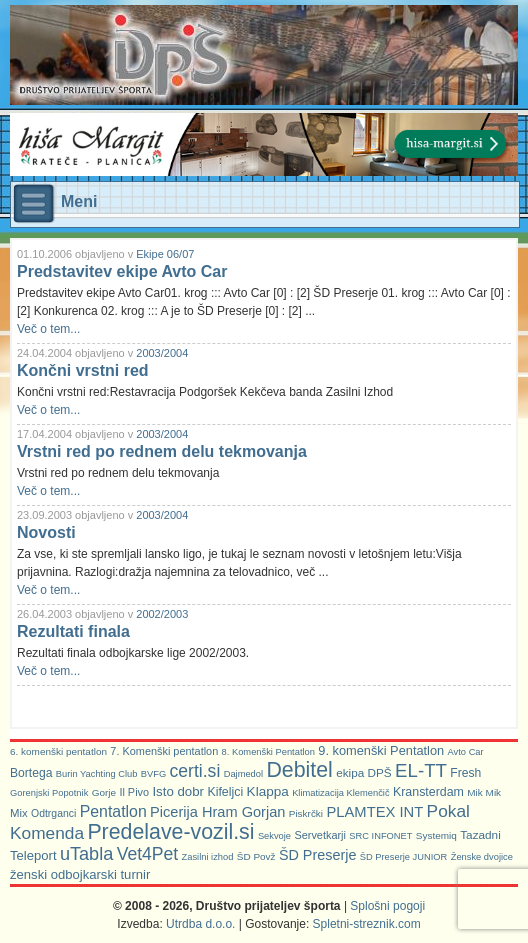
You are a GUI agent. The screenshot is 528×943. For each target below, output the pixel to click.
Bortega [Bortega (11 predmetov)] (31, 773)
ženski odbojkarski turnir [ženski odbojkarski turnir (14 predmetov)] (80, 874)
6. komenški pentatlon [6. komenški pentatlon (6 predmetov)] (58, 751)
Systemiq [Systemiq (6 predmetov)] (436, 835)
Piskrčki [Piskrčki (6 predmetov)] (306, 813)
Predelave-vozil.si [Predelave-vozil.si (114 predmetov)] (170, 832)
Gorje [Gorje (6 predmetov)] (104, 792)
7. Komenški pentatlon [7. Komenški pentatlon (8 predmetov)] (164, 751)
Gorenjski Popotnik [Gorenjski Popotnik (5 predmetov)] (49, 793)
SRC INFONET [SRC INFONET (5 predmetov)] (380, 836)
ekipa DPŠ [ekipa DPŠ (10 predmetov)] (364, 772)
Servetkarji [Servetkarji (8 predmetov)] (320, 835)
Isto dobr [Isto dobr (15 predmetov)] (178, 791)
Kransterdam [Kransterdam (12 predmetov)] (428, 792)
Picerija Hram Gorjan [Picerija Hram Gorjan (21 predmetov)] (217, 812)
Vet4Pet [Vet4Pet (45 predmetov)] (148, 854)
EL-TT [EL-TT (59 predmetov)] (421, 770)
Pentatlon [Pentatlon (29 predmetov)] (113, 811)
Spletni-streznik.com (367, 924)
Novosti (46, 532)
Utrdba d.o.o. (200, 924)
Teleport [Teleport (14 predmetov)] (33, 855)
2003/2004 (162, 353)
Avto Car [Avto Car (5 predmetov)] (466, 752)
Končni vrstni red (83, 370)
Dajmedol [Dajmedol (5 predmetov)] (243, 774)
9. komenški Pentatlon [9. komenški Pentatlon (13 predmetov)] (381, 750)
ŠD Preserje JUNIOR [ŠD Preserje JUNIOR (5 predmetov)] (404, 857)
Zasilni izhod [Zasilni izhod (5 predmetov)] (208, 857)
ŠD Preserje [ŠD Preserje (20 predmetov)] (318, 855)
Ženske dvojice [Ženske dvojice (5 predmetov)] (482, 857)
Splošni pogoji (387, 906)
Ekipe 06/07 (165, 254)
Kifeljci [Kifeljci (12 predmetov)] (225, 792)
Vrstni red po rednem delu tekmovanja (162, 451)
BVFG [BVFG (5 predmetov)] (153, 774)
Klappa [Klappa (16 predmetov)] (268, 791)
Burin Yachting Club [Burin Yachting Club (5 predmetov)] (97, 774)
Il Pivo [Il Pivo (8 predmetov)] (134, 792)
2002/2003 (162, 614)
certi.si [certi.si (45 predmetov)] (195, 771)
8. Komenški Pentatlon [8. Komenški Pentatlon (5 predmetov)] (268, 752)
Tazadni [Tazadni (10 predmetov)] (480, 834)
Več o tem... (48, 329)
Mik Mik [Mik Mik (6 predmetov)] (484, 792)
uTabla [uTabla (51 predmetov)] (86, 854)
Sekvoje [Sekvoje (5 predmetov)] (274, 836)
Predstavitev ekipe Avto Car (122, 271)
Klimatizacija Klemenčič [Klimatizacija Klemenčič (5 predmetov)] (340, 793)
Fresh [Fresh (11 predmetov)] (465, 773)
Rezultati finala (73, 631)
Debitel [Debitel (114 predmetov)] (299, 770)
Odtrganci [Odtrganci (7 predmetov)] (53, 813)
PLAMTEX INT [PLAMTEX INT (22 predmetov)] (374, 812)
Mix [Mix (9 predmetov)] (19, 813)
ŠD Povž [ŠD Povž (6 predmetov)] (256, 856)
